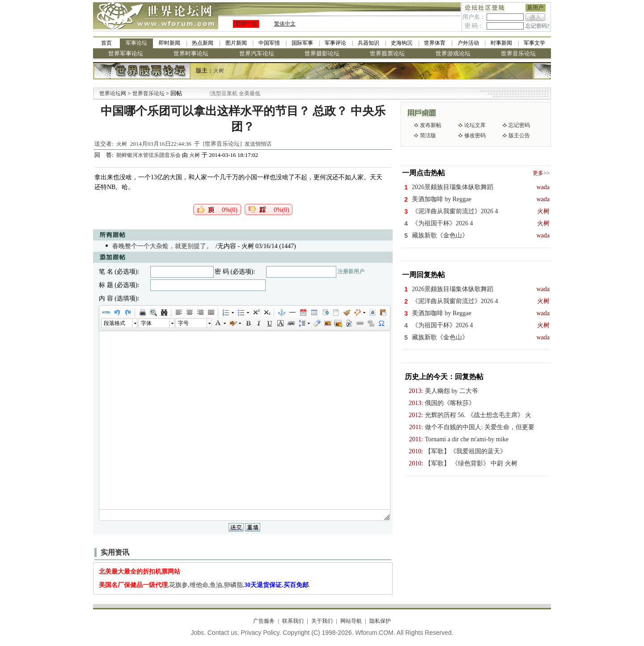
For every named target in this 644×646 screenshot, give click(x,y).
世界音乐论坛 (518, 53)
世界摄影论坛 (322, 53)
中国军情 (269, 43)
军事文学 (534, 43)
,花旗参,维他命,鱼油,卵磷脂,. (205, 585)
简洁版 (428, 135)
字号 (183, 323)
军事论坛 (136, 43)
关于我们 (322, 621)
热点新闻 (203, 43)
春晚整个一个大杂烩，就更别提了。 (162, 246)
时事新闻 (501, 43)
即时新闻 (169, 43)
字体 (146, 323)
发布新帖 (431, 125)
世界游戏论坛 (453, 53)
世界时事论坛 (191, 53)
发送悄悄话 (258, 144)
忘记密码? (537, 26)
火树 (219, 71)
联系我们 (293, 621)
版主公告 (519, 135)
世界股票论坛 (387, 53)
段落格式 (114, 323)
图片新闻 (236, 43)
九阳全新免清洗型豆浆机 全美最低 (231, 93)
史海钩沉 (402, 43)
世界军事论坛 (126, 53)
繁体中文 (285, 24)
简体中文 (246, 24)
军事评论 (335, 43)
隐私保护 (380, 621)
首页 (106, 43)
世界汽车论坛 (257, 53)
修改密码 (475, 135)
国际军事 (302, 43)
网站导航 (351, 621)
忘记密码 (519, 125)
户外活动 (468, 43)
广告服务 (264, 621)
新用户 (535, 8)
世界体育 (435, 43)
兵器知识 (369, 43)
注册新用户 (351, 271)
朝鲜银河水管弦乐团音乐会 (149, 155)
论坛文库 (475, 125)
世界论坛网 (113, 93)
